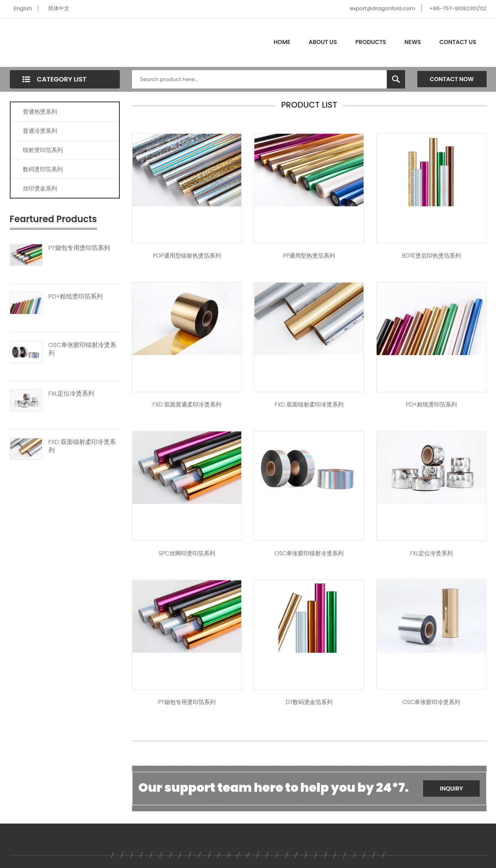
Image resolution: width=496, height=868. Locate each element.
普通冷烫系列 (40, 131)
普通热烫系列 (40, 112)
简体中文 (59, 8)
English (23, 8)
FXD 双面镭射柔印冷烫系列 (82, 446)
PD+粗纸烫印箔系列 (76, 296)
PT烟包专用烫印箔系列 (79, 248)
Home (282, 42)
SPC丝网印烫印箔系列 (187, 553)
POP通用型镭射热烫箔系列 (187, 256)
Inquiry (451, 788)
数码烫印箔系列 (43, 169)
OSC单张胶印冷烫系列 (432, 702)
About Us (323, 42)
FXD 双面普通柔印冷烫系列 (187, 404)
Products (371, 42)
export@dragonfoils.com (383, 8)
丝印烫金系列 (40, 188)
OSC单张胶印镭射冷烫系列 (83, 349)
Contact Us (458, 42)
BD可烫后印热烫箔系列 (431, 256)
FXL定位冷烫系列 (72, 393)
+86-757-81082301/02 (458, 8)
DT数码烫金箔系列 (309, 702)
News (413, 42)
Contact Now (452, 79)
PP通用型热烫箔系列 (309, 256)
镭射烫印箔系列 (43, 150)
